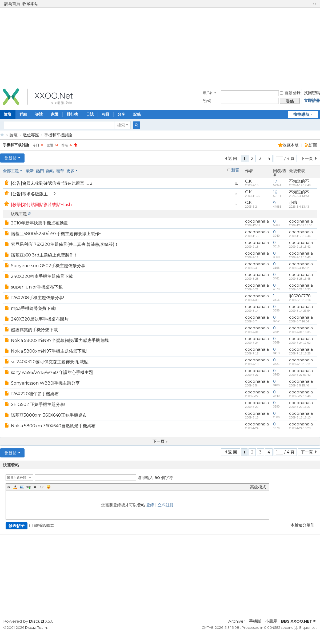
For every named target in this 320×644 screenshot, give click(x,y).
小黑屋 (271, 621)
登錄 (150, 505)
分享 (121, 114)
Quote (35, 487)
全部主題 (11, 171)
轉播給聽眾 (42, 525)
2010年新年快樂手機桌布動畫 (39, 223)
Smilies (49, 487)
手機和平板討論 (58, 135)
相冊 (106, 114)
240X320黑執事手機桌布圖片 (40, 319)
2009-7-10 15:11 (300, 364)
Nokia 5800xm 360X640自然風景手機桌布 (53, 426)
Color (15, 487)
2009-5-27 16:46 (300, 396)
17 (275, 181)
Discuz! (37, 621)
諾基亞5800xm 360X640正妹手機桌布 (49, 415)
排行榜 (72, 114)
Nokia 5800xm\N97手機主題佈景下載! (49, 351)
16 (275, 192)
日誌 (90, 114)
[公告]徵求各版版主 (29, 194)
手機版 (255, 621)
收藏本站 (30, 4)
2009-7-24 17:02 (300, 343)
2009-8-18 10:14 (300, 300)
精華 (60, 171)
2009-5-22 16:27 (300, 407)
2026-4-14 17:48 (300, 185)
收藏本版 (291, 145)
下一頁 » (160, 441)
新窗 (235, 170)
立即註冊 (312, 100)
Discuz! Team (36, 628)
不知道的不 (299, 181)
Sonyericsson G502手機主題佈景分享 (48, 266)
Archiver (237, 621)
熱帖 (50, 171)
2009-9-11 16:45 (300, 257)
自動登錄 (290, 93)
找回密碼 (312, 93)
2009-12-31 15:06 (301, 225)
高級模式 (258, 487)
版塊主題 (19, 214)
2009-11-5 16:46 (300, 236)
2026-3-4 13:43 (299, 196)
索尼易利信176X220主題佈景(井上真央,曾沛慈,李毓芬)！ (65, 244)
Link (29, 487)
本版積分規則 (302, 525)
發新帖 (11, 158)
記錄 (137, 114)
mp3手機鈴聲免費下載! (33, 308)
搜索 (121, 125)
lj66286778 (300, 296)
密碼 (207, 100)
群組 (23, 114)
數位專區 (31, 135)
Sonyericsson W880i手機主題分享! (46, 383)
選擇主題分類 (17, 478)
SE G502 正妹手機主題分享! (38, 404)
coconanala (257, 221)
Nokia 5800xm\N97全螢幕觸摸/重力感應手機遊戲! (60, 340)
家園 (55, 114)
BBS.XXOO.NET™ (2, 135)
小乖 (293, 202)
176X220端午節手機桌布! (35, 394)
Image (22, 487)
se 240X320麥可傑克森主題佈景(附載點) (50, 362)
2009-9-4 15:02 (299, 268)
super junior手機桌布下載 (37, 287)
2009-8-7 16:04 (299, 321)
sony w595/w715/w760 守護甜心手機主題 (52, 372)
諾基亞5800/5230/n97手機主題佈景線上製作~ (56, 234)
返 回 (233, 158)
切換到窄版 (314, 4)
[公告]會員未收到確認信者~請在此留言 (48, 183)
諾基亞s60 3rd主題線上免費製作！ (44, 255)
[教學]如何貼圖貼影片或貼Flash (41, 205)
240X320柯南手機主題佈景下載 (42, 276)
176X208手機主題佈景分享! (37, 298)
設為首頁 (12, 4)
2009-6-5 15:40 (299, 385)
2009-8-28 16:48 (300, 279)
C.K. (249, 181)
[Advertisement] (160, 46)
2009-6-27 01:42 (300, 375)
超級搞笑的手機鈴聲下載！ (37, 330)
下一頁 (307, 158)
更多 (70, 171)
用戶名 (208, 93)
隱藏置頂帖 (236, 184)
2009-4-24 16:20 (300, 428)
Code (42, 487)
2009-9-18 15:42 (300, 247)
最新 (30, 171)
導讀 (39, 114)
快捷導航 (301, 114)
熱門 (40, 171)
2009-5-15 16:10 (300, 417)
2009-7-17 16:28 (300, 353)
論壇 (14, 135)
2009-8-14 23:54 (300, 311)
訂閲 (313, 145)
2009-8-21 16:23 (300, 289)
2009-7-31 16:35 (300, 332)
